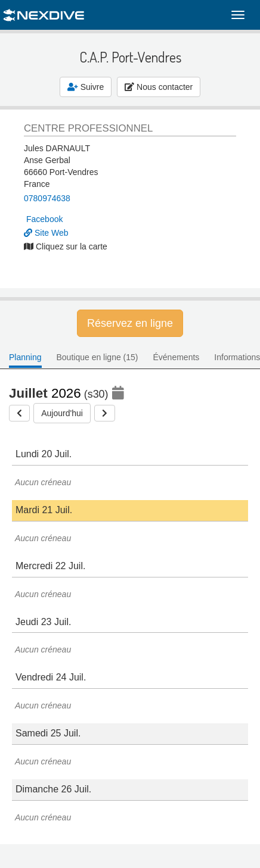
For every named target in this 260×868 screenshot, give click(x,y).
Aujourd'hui (62, 413)
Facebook (44, 219)
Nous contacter (159, 87)
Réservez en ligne (130, 323)
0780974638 (47, 198)
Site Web (46, 233)
